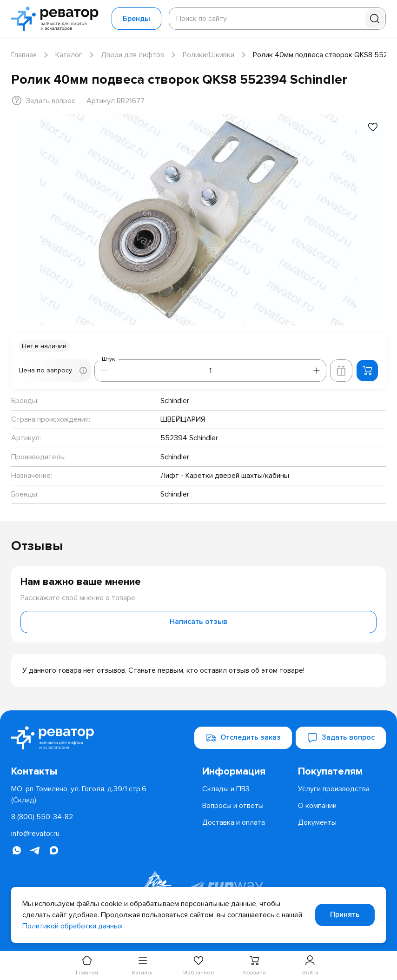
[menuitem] (246, 772)
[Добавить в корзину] (367, 371)
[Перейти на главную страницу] (58, 19)
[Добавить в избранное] (373, 127)
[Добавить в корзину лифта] (341, 371)
